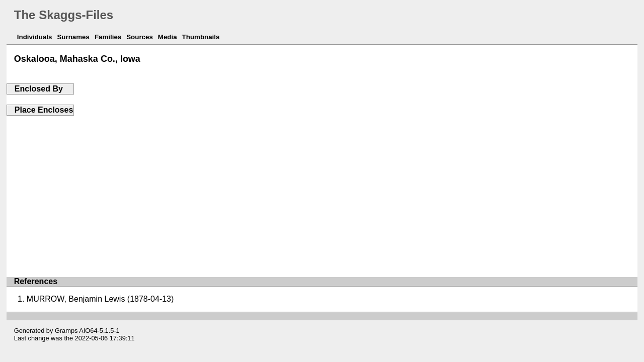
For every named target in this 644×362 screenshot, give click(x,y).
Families (108, 37)
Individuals (35, 37)
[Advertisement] (322, 191)
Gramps (66, 331)
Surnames (73, 37)
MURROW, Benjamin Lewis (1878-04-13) (100, 299)
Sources (140, 37)
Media (168, 37)
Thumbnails (201, 37)
